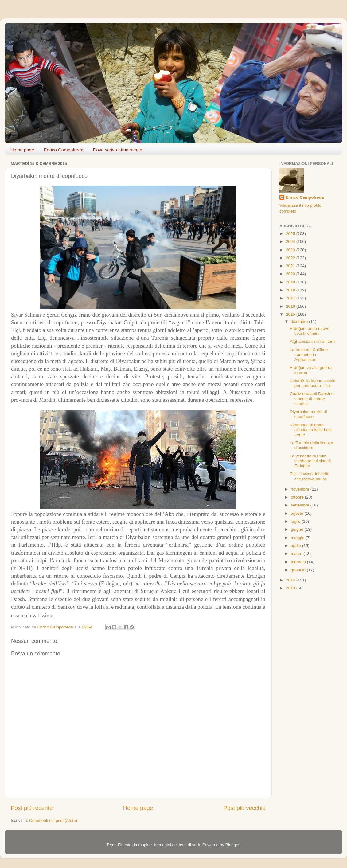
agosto (298, 513)
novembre (301, 489)
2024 (291, 242)
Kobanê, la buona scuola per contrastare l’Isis (313, 383)
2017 (291, 298)
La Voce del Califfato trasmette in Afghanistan (309, 355)
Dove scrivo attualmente (118, 150)
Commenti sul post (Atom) (53, 821)
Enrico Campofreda (63, 150)
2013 (291, 588)
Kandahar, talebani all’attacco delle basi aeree (311, 430)
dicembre (300, 321)
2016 (291, 306)
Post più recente (32, 808)
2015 (291, 314)
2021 (291, 266)
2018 (291, 290)
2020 (291, 274)
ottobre (298, 497)
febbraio (299, 562)
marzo (297, 554)
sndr (196, 845)
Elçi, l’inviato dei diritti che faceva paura (310, 476)
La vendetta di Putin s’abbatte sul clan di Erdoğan (310, 461)
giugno (298, 529)
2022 (291, 258)
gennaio (299, 570)
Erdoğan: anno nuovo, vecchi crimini (310, 331)
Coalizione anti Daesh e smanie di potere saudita (312, 399)
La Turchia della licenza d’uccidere (312, 445)
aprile (296, 546)
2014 (291, 580)
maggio (298, 538)
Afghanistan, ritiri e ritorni (313, 341)
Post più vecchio (244, 808)
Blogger (232, 845)
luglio (296, 521)
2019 (291, 282)
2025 (291, 234)
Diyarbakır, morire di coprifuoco (308, 414)
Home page (22, 150)
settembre (301, 505)
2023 (291, 250)
